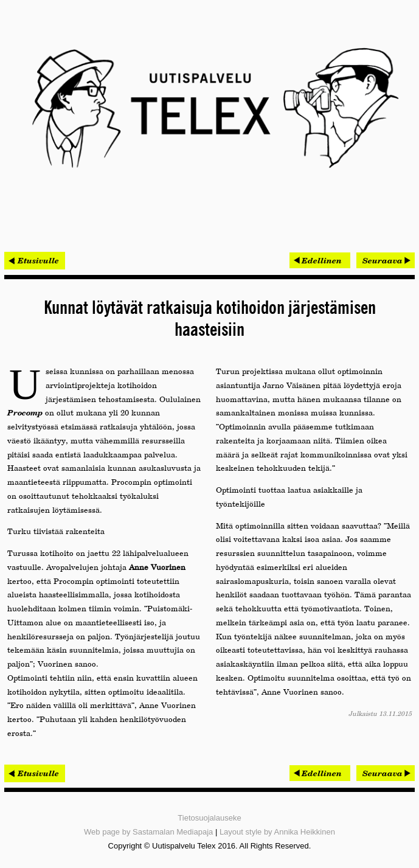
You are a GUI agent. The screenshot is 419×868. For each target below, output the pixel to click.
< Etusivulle (35, 260)
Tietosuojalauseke (209, 818)
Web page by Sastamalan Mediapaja (148, 832)
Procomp (25, 412)
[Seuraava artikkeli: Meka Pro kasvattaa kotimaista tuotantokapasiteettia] (386, 260)
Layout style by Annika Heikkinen (277, 832)
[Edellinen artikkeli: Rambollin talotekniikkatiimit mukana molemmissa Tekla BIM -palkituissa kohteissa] (320, 260)
